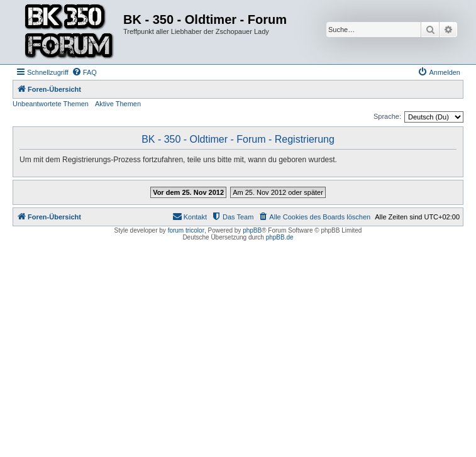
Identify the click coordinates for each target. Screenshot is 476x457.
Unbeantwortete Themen (51, 104)
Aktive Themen (118, 104)
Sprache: (387, 116)
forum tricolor (186, 230)
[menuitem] (84, 72)
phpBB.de (280, 237)
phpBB (252, 230)
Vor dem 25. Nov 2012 (188, 192)
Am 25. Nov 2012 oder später (278, 192)
